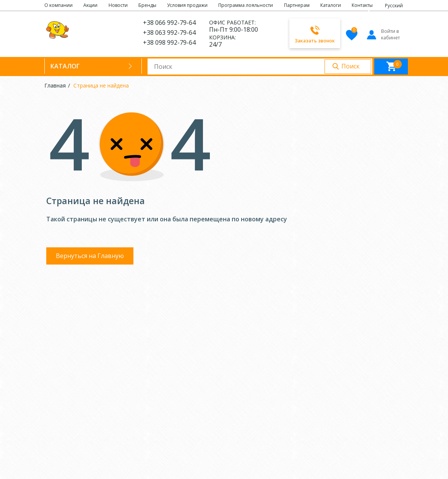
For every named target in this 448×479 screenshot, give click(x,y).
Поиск (351, 66)
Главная (55, 85)
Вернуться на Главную (90, 256)
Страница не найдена (101, 85)
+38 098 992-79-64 (169, 42)
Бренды (147, 5)
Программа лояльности (246, 5)
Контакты (362, 5)
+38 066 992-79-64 (169, 23)
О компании (58, 5)
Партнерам (297, 5)
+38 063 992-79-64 (169, 32)
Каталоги (331, 5)
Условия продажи (187, 5)
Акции (90, 5)
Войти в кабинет (383, 34)
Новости (118, 5)
